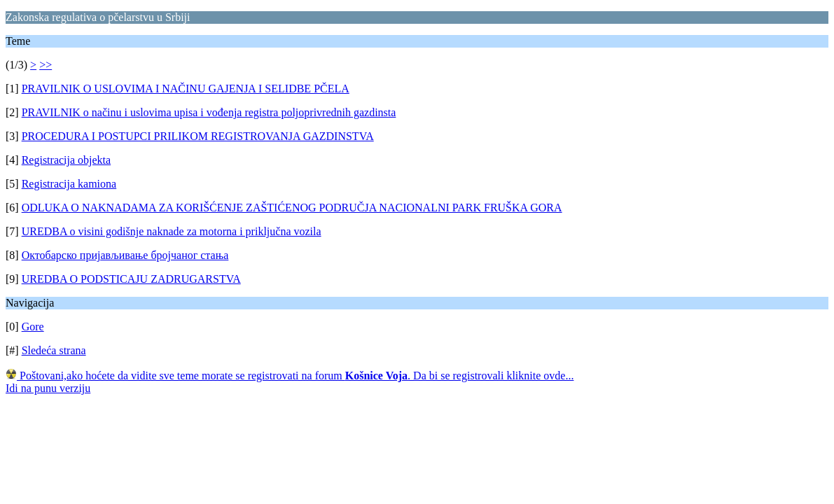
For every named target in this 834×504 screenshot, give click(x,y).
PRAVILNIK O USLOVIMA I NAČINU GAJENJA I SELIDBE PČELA (186, 89)
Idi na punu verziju (48, 388)
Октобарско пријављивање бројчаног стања (125, 255)
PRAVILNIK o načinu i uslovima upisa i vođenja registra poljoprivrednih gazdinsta (209, 112)
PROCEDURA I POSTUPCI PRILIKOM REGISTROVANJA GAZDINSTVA (198, 136)
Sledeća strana (54, 350)
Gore (33, 327)
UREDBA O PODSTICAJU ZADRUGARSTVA (131, 279)
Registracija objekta (67, 160)
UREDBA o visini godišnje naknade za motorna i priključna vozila (172, 231)
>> (46, 65)
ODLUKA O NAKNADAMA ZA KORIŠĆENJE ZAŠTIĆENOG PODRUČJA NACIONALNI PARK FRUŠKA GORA (292, 208)
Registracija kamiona (69, 184)
